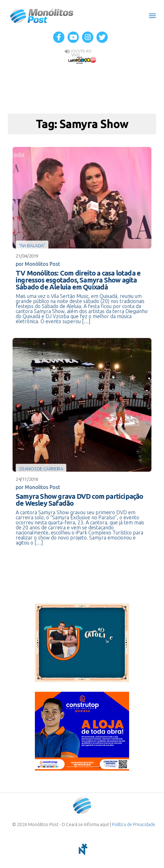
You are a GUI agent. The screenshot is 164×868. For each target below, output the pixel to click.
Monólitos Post (42, 16)
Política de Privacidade (134, 824)
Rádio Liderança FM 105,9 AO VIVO (82, 60)
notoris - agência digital (82, 849)
